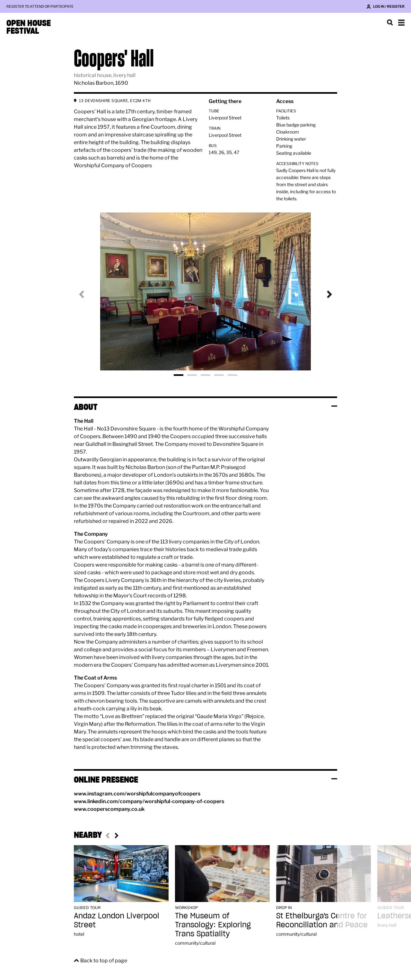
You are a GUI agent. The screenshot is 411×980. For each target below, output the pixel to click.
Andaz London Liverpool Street (117, 920)
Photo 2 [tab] (192, 375)
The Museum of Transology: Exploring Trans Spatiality (213, 925)
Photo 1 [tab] (179, 375)
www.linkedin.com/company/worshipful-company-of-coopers (149, 801)
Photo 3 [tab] (205, 375)
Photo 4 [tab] (219, 375)
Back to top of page (104, 961)
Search (390, 22)
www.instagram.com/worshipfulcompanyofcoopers (137, 794)
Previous (87, 294)
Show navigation (401, 22)
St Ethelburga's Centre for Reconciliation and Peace (322, 920)
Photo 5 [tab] (232, 375)
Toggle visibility (334, 406)
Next (324, 294)
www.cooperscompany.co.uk (109, 809)
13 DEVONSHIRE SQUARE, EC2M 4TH (115, 101)
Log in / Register (389, 6)
